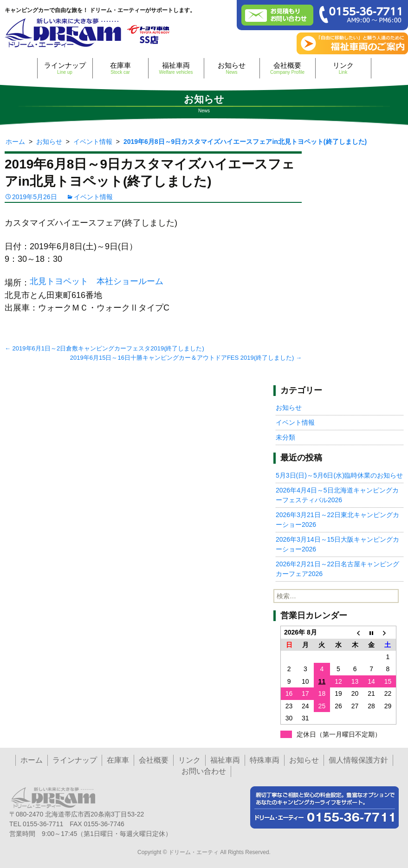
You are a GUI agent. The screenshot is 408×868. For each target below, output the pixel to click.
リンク (343, 68)
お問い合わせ (204, 771)
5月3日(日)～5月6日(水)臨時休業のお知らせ (339, 475)
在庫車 (120, 68)
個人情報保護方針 (358, 760)
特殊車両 (265, 760)
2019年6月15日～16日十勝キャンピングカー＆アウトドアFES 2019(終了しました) (186, 358)
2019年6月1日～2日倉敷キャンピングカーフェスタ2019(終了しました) (104, 348)
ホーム (32, 760)
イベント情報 (93, 197)
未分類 (285, 437)
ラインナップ (65, 68)
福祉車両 (176, 68)
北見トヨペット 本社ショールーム (97, 281)
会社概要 (288, 68)
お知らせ (232, 68)
